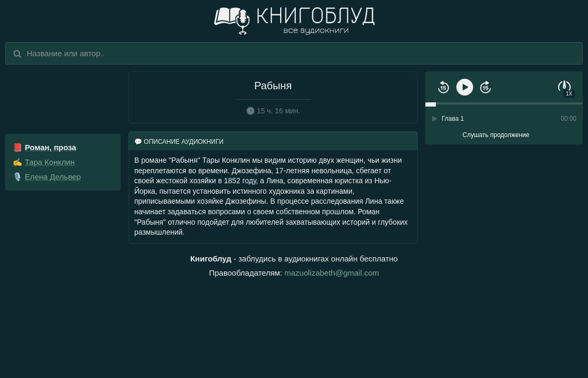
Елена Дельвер (53, 177)
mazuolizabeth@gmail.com (332, 273)
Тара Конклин (50, 162)
